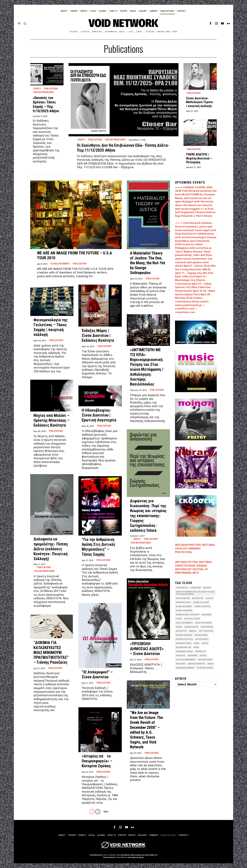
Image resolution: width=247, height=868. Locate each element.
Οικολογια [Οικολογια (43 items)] (180, 656)
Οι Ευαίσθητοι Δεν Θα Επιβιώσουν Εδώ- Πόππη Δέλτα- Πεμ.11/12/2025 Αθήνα (123, 148)
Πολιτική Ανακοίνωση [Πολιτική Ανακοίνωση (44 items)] (186, 660)
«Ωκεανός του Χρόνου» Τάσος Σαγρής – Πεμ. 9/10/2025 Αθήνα (46, 104)
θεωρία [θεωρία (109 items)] (211, 664)
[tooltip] (210, 23)
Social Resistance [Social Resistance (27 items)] (204, 623)
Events (81, 140)
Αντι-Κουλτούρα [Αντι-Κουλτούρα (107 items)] (206, 631)
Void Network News (115, 140)
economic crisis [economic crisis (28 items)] (183, 602)
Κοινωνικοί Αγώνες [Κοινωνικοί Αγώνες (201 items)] (184, 651)
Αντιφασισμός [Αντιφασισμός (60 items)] (201, 635)
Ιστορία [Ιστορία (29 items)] (205, 643)
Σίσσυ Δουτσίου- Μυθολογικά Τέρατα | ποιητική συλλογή (199, 102)
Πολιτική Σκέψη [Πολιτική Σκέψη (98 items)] (205, 660)
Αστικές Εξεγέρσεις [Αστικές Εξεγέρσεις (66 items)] (184, 639)
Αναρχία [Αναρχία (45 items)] (193, 631)
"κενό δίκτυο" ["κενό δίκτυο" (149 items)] (182, 588)
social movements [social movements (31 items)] (184, 623)
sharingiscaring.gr (136, 857)
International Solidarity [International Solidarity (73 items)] (188, 615)
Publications (95, 140)
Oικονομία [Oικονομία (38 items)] (207, 615)
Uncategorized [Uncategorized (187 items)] (191, 627)
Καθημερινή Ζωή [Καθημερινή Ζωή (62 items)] (183, 647)
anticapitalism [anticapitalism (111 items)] (183, 598)
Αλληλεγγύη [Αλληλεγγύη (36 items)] (181, 631)
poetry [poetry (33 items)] (179, 619)
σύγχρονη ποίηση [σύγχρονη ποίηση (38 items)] (205, 668)
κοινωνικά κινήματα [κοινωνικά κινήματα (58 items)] (185, 668)
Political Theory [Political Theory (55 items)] (192, 619)
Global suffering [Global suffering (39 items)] (184, 611)
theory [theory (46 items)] (179, 627)
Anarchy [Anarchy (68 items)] (207, 588)
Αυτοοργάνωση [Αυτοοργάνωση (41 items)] (202, 639)
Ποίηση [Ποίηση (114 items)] (203, 656)
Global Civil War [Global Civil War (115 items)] (201, 602)
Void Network (95, 855)
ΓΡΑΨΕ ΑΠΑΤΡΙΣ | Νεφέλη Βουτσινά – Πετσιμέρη (199, 158)
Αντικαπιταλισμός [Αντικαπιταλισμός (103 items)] (184, 635)
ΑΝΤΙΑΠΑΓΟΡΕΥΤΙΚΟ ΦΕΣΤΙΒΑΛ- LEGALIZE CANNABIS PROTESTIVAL (195, 548)
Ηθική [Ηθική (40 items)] (197, 643)
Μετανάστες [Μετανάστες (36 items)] (201, 651)
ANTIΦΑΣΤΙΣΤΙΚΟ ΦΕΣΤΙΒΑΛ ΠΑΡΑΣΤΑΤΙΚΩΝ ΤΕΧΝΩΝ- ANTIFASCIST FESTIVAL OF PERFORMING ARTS (193, 567)
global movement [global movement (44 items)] (184, 606)
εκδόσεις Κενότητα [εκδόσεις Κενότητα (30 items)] (196, 664)
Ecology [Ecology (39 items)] (209, 598)
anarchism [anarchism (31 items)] (196, 588)
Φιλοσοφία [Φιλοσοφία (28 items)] (181, 664)
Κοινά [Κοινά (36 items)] (196, 647)
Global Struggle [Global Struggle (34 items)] (202, 606)
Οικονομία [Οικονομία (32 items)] (192, 656)
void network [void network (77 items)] (207, 627)
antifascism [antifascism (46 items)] (198, 598)
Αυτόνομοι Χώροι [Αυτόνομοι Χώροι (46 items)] (184, 643)
